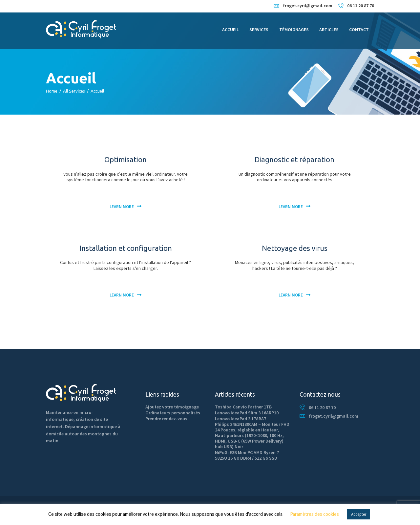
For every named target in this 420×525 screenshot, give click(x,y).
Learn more (122, 207)
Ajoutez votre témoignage (172, 407)
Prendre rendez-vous (166, 419)
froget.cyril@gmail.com (334, 416)
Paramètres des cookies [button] (315, 514)
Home (52, 91)
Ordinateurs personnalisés (173, 413)
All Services (74, 91)
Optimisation (126, 159)
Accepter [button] (359, 514)
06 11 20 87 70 (322, 407)
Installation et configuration (126, 248)
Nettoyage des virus (295, 248)
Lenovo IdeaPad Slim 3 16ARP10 (247, 413)
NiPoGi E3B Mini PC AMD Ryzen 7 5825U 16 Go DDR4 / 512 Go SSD (247, 455)
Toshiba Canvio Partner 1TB (243, 407)
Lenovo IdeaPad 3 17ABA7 (241, 419)
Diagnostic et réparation (294, 159)
